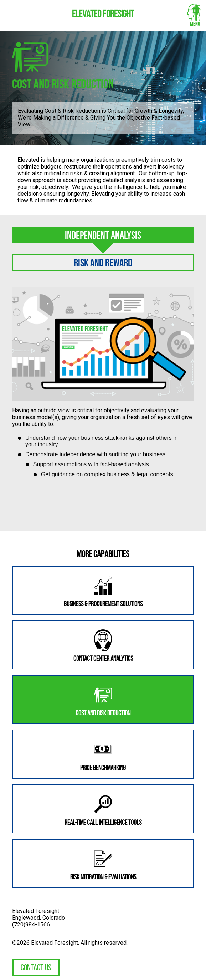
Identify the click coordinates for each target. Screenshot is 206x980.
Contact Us (36, 968)
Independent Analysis (103, 235)
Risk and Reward (103, 263)
